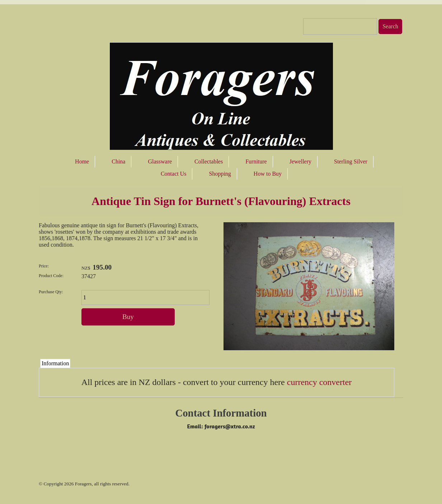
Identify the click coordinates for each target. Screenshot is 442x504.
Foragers (83, 484)
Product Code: (51, 276)
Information (55, 363)
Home (82, 161)
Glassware (160, 161)
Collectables (209, 161)
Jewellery (300, 161)
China (118, 161)
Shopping (220, 174)
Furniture (256, 161)
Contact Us (174, 174)
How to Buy (268, 174)
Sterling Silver (351, 161)
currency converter (319, 382)
